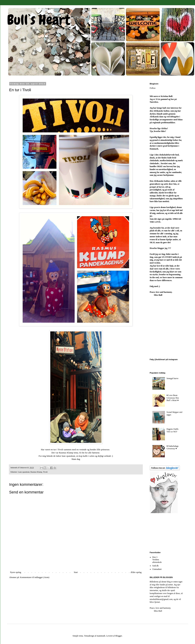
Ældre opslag (136, 572)
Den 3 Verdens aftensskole (157, 560)
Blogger (119, 636)
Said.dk (156, 566)
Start (76, 572)
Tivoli (45, 472)
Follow (153, 88)
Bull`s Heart (39, 20)
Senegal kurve (172, 378)
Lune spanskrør (24, 472)
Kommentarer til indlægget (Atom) (35, 577)
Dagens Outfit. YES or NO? (173, 430)
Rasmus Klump (36, 472)
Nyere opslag (16, 572)
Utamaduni (157, 569)
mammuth (101, 636)
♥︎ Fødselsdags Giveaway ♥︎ (172, 447)
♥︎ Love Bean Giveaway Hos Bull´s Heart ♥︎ (173, 398)
